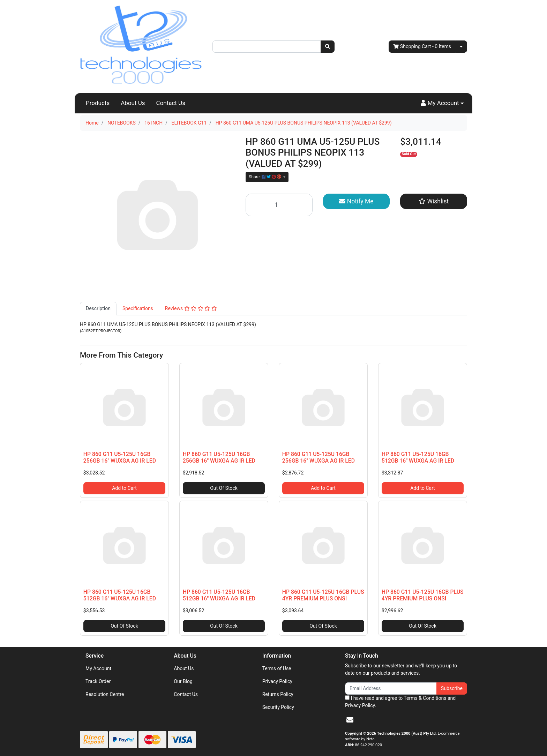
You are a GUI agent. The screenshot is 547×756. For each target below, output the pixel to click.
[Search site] (328, 47)
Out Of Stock (224, 488)
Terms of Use (277, 668)
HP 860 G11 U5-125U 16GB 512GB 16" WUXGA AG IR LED (418, 457)
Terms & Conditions (425, 698)
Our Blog (183, 681)
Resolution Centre (105, 694)
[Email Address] (391, 688)
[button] (442, 103)
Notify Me (356, 201)
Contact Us (171, 103)
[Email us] (350, 720)
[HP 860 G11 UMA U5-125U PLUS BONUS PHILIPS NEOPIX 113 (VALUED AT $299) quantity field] (279, 205)
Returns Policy (278, 694)
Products (98, 103)
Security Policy (278, 707)
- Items (422, 47)
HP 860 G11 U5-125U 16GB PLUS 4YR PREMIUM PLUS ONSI (323, 595)
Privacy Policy (277, 681)
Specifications (138, 308)
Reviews (191, 308)
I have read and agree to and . (400, 702)
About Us (133, 103)
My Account (98, 668)
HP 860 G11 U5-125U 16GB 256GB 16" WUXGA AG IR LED (120, 457)
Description (98, 308)
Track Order (98, 681)
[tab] (98, 309)
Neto (370, 739)
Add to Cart (124, 488)
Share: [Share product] (265, 177)
